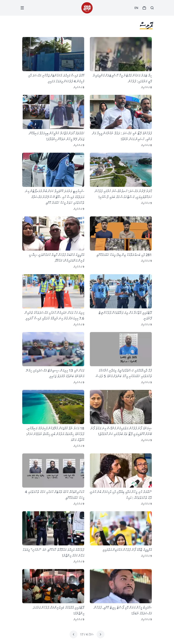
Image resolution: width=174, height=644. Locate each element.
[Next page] (73, 634)
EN (136, 8)
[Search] (152, 8)
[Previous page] (101, 634)
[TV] (144, 8)
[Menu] (22, 8)
